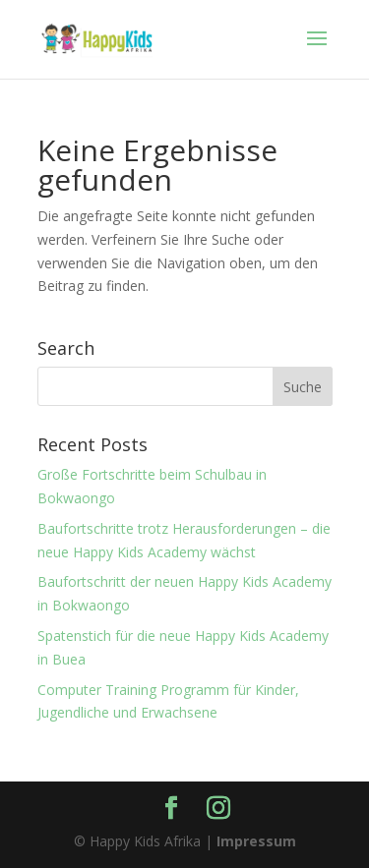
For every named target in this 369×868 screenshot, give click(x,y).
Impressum (256, 841)
